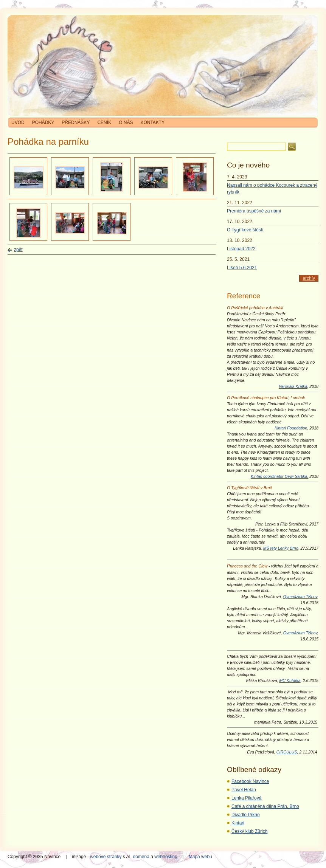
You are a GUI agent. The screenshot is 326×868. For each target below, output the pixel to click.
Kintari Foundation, (291, 428)
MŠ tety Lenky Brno (281, 548)
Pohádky (43, 122)
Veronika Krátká (293, 386)
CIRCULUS (287, 752)
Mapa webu (200, 857)
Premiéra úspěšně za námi (254, 211)
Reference (244, 296)
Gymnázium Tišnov (300, 597)
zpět (18, 250)
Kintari (238, 823)
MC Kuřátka (290, 680)
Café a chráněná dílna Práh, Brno (265, 806)
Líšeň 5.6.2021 (242, 268)
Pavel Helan (244, 790)
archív (309, 278)
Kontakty (152, 122)
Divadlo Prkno (246, 815)
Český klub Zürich (249, 831)
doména (141, 857)
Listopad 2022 (241, 249)
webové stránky (106, 857)
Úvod (18, 122)
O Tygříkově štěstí (245, 230)
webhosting (166, 857)
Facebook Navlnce (250, 781)
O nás (126, 122)
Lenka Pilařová (246, 798)
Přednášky (76, 122)
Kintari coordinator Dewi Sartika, (279, 476)
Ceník (104, 122)
